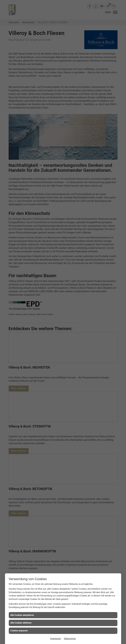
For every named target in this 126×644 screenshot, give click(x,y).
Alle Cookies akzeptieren (22, 615)
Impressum (56, 639)
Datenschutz (70, 639)
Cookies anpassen (19, 631)
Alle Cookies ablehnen (21, 623)
